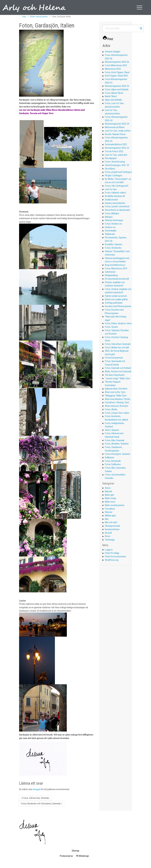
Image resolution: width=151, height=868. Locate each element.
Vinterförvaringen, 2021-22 (117, 165)
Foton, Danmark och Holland (118, 368)
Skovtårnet (110, 169)
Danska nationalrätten (115, 203)
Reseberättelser (112, 529)
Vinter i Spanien (112, 430)
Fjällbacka (109, 457)
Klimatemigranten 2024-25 (117, 86)
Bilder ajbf (109, 495)
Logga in (109, 550)
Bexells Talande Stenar (115, 134)
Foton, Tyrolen (111, 327)
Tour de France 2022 (114, 151)
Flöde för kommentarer (115, 557)
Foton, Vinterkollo (113, 248)
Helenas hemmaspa (114, 220)
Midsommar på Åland (115, 127)
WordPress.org (112, 560)
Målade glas (110, 516)
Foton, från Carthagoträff (117, 186)
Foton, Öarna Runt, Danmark (118, 344)
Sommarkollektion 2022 (116, 144)
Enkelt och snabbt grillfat (116, 299)
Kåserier (109, 512)
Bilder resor (110, 502)
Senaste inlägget (113, 52)
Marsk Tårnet (111, 96)
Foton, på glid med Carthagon (118, 172)
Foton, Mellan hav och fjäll (117, 348)
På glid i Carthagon (113, 176)
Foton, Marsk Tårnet (114, 93)
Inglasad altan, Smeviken (116, 389)
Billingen (109, 217)
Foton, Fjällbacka (113, 464)
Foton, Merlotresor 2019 (116, 268)
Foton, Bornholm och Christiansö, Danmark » (42, 804)
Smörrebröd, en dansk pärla (117, 210)
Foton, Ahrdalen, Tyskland (117, 444)
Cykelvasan (110, 272)
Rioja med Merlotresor (115, 265)
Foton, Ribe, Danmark (115, 440)
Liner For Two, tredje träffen (118, 131)
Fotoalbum (110, 509)
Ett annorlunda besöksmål (117, 279)
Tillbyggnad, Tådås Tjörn (116, 396)
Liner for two (111, 189)
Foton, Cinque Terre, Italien (117, 413)
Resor (108, 536)
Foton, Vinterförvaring (115, 162)
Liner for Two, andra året (116, 155)
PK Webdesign (83, 856)
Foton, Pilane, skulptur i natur (118, 323)
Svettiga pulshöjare (114, 303)
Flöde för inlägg (112, 553)
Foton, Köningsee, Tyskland (117, 454)
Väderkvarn (110, 234)
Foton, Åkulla (111, 409)
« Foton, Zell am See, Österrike (35, 798)
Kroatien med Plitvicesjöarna (118, 306)
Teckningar (110, 540)
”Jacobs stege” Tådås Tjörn (117, 378)
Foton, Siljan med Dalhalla (117, 89)
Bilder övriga (110, 498)
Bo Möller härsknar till (115, 196)
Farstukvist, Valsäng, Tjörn (117, 402)
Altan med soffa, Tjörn (115, 392)
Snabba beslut (111, 200)
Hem (24, 17)
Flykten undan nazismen (116, 296)
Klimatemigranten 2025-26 (117, 62)
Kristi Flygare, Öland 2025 (116, 76)
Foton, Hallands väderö (115, 193)
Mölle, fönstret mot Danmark (118, 371)
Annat (108, 488)
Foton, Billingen (112, 213)
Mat (107, 519)
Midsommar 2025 (113, 69)
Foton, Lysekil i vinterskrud (117, 206)
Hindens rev (110, 227)
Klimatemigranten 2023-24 (117, 124)
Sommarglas (111, 231)
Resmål (108, 533)
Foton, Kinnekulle (113, 461)
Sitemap (75, 851)
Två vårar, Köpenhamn (115, 375)
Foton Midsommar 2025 (116, 65)
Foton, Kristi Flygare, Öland (117, 72)
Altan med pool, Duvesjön (117, 406)
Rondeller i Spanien (114, 244)
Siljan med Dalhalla (113, 100)
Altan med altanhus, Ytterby (118, 399)
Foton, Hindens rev (113, 224)
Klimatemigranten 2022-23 (117, 148)
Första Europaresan (114, 358)
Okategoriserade (112, 526)
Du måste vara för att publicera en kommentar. (44, 789)
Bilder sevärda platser (39, 17)
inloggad (37, 789)
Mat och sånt (111, 522)
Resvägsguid (111, 158)
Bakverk (109, 491)
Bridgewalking (111, 275)
